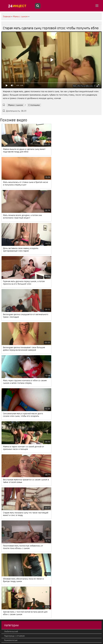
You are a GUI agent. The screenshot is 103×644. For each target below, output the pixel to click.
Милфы (8, 621)
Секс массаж (10, 471)
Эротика (8, 480)
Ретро (7, 466)
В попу (7, 572)
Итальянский (10, 586)
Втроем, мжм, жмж (13, 599)
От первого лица (12, 564)
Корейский (9, 541)
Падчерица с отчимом (14, 405)
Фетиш (7, 594)
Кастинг (8, 440)
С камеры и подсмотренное (17, 458)
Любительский (11, 400)
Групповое (9, 590)
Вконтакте (9, 488)
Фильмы (8, 493)
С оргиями (9, 484)
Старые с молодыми (14, 444)
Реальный (9, 519)
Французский (10, 515)
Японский (9, 506)
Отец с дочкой (11, 449)
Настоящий (9, 431)
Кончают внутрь (12, 617)
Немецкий (9, 533)
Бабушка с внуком (13, 559)
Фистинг (8, 537)
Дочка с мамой (11, 555)
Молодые (9, 427)
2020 (7, 634)
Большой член (11, 581)
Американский (11, 568)
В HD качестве (11, 550)
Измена (8, 608)
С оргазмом (9, 462)
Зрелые (8, 524)
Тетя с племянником (14, 422)
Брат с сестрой (11, 546)
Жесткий (8, 625)
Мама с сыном (16, 105)
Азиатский (9, 418)
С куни (7, 475)
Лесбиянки (9, 577)
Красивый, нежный (13, 630)
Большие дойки (11, 453)
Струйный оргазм (12, 528)
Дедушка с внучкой (13, 502)
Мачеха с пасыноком (14, 603)
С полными (34, 105)
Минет (7, 413)
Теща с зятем (10, 612)
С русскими (9, 511)
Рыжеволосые (11, 409)
